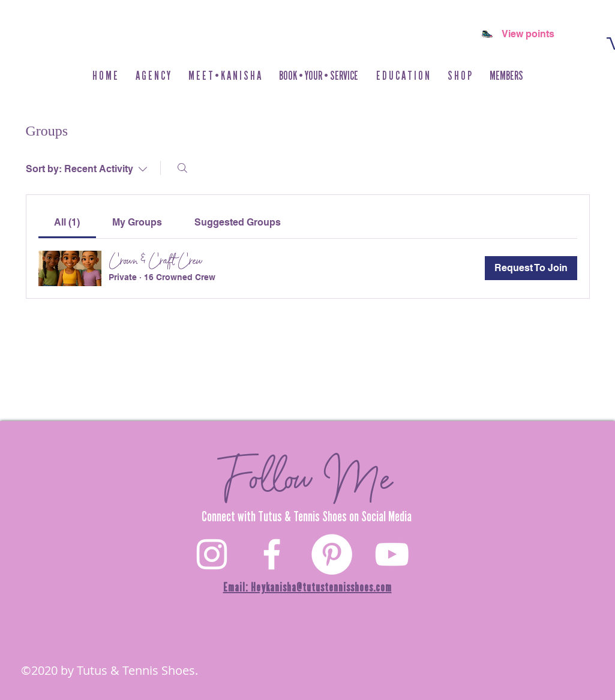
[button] (460, 76)
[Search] (182, 168)
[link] (67, 222)
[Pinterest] (332, 554)
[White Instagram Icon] (212, 554)
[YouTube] (392, 554)
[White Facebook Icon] (272, 554)
